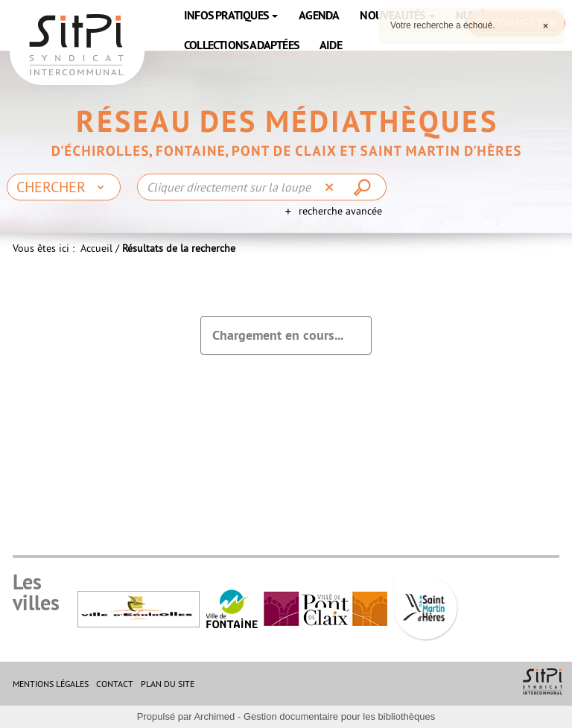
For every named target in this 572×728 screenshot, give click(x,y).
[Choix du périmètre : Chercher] (64, 187)
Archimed (214, 716)
